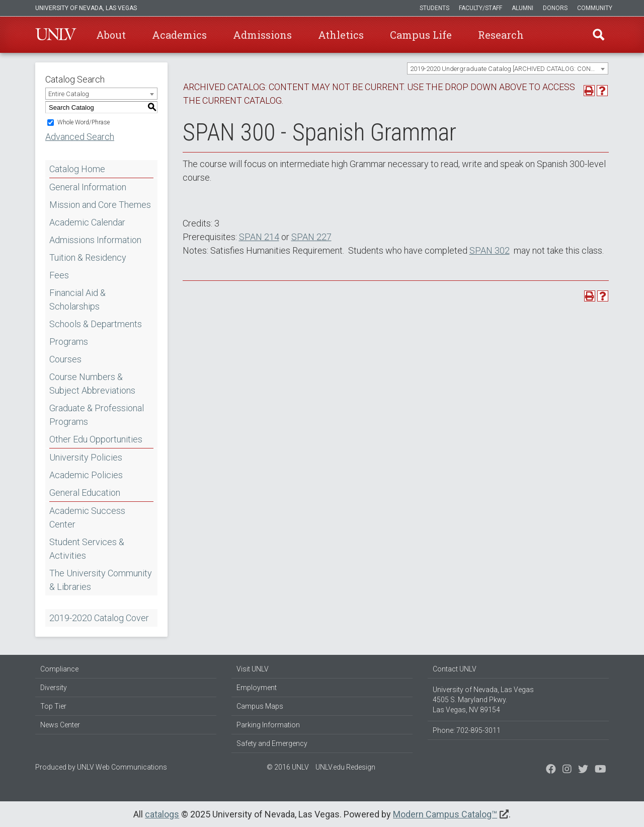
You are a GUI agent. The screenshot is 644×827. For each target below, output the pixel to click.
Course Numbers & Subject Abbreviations (92, 384)
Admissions (262, 35)
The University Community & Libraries (101, 580)
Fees (59, 275)
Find (598, 35)
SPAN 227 (311, 237)
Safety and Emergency (272, 743)
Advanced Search (80, 137)
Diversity (54, 688)
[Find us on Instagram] (583, 770)
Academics (179, 35)
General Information (88, 187)
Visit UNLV (253, 669)
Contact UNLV (455, 669)
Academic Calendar (87, 222)
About (111, 35)
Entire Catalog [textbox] (69, 94)
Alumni (522, 8)
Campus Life (421, 35)
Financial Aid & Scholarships (77, 299)
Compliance (59, 669)
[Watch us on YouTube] (600, 770)
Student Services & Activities (87, 549)
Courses (65, 359)
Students (434, 8)
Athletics (341, 35)
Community (595, 8)
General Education (85, 493)
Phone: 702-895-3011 (467, 730)
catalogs (162, 814)
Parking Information (268, 725)
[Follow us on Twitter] (567, 770)
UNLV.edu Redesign (345, 767)
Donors (555, 8)
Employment (257, 688)
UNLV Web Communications (122, 767)
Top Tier (53, 706)
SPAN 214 (259, 237)
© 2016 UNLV (288, 767)
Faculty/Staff (480, 8)
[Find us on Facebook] (551, 770)
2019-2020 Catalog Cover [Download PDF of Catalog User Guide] (99, 618)
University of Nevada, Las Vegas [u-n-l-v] (86, 8)
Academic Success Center (87, 517)
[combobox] (508, 68)
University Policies (86, 457)
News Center (60, 725)
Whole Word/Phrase (84, 122)
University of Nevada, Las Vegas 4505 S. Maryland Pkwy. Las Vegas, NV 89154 (483, 700)
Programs (69, 342)
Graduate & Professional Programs (97, 415)
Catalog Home (77, 169)
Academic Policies (86, 475)
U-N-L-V (56, 35)
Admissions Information (95, 240)
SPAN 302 (490, 250)
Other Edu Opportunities (96, 439)
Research (501, 35)
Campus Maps (260, 706)
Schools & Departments (96, 324)
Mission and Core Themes (100, 205)
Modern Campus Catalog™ (445, 814)
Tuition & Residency (88, 257)
